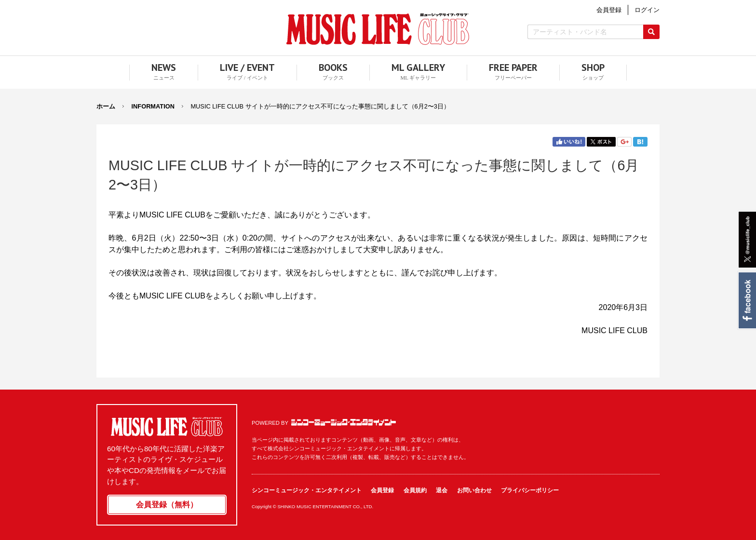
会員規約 (415, 490)
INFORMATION (153, 106)
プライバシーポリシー (530, 490)
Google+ (624, 142)
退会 (442, 490)
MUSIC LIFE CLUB (378, 29)
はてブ (640, 142)
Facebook (747, 300)
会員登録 (382, 490)
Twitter (601, 142)
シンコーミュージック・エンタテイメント (344, 422)
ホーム (106, 106)
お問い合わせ (474, 490)
